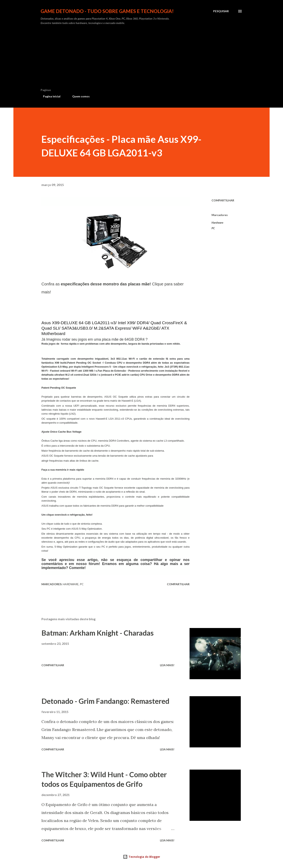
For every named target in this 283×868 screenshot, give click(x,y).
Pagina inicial (49, 96)
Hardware (217, 222)
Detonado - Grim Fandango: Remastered (105, 701)
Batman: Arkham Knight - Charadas (98, 633)
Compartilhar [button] (223, 200)
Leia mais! (167, 665)
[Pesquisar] (221, 11)
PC (213, 228)
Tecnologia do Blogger (141, 857)
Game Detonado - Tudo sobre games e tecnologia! (107, 11)
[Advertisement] (141, 58)
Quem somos (79, 96)
